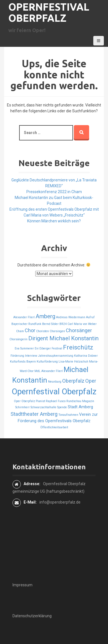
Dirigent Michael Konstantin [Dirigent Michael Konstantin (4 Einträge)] (63, 338)
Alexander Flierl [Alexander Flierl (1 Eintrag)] (24, 317)
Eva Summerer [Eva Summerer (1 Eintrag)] (24, 348)
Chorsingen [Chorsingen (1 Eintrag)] (57, 331)
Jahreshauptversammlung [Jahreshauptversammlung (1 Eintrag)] (56, 356)
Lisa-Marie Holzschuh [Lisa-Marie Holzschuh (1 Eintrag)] (73, 362)
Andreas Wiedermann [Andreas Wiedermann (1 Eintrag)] (71, 317)
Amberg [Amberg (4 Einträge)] (45, 316)
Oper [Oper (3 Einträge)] (91, 381)
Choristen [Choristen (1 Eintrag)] (42, 331)
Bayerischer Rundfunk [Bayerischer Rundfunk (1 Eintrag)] (26, 324)
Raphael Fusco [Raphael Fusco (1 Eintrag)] (56, 401)
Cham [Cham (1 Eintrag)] (20, 331)
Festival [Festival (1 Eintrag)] (57, 348)
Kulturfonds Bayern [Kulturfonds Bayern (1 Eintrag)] (23, 362)
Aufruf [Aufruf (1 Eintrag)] (90, 317)
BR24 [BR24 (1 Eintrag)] (63, 324)
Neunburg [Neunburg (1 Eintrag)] (55, 382)
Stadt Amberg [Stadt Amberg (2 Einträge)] (80, 407)
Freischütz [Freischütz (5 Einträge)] (78, 347)
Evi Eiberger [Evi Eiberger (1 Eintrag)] (43, 348)
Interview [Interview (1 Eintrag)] (31, 356)
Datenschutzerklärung (32, 616)
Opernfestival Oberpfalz (49, 12)
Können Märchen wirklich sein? (54, 221)
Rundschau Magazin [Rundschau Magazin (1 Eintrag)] (80, 401)
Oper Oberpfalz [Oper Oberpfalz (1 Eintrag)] (24, 401)
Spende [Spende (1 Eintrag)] (62, 407)
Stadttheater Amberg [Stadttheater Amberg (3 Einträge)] (34, 414)
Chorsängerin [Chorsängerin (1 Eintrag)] (18, 339)
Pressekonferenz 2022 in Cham (54, 192)
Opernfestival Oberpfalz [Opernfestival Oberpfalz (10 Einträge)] (54, 392)
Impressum (22, 585)
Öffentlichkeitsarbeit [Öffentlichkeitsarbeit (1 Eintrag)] (54, 427)
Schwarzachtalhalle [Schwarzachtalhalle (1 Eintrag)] (43, 407)
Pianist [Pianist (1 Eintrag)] (40, 401)
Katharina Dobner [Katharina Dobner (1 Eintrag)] (86, 356)
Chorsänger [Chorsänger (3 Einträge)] (79, 330)
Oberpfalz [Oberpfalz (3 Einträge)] (73, 381)
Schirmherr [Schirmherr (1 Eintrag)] (22, 407)
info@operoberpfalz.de (60, 502)
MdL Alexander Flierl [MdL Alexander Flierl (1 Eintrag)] (49, 371)
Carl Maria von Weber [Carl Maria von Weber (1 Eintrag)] (82, 324)
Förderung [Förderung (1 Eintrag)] (17, 356)
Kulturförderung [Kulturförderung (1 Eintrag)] (47, 362)
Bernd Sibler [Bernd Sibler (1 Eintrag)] (50, 324)
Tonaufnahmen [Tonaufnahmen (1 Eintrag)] (68, 415)
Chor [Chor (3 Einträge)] (30, 330)
